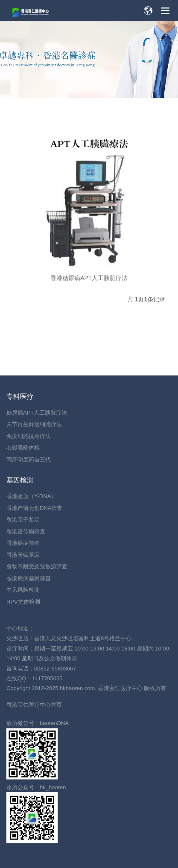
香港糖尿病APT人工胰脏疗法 (89, 284)
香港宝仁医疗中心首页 (34, 705)
